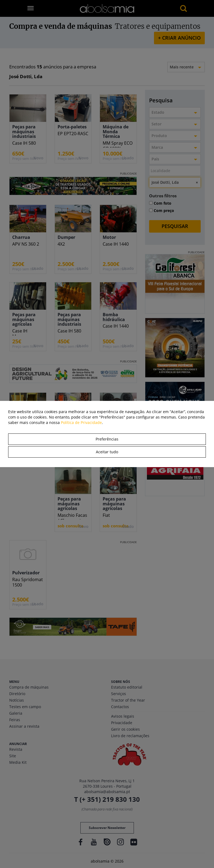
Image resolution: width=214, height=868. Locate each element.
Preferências (107, 439)
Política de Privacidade (81, 422)
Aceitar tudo (107, 452)
